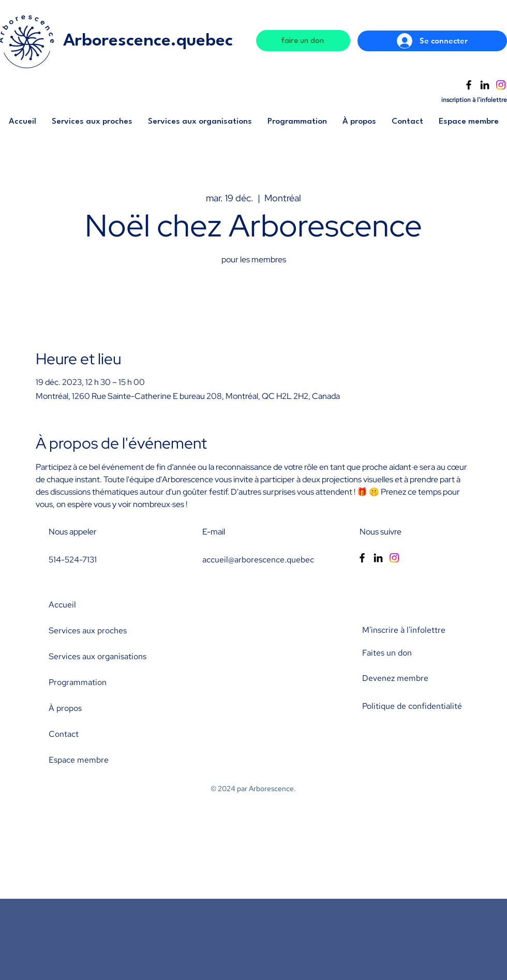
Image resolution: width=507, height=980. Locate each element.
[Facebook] (469, 85)
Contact (64, 734)
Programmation (78, 682)
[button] (92, 125)
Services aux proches (88, 630)
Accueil (62, 605)
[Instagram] (501, 85)
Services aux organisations (98, 656)
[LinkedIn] (485, 85)
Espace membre (79, 760)
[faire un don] (303, 41)
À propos (65, 708)
